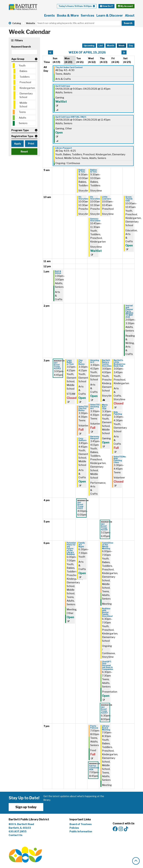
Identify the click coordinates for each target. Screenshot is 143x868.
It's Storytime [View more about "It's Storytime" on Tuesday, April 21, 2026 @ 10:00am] (84, 198)
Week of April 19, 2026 (87, 52)
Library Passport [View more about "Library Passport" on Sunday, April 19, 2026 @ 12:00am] (64, 148)
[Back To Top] (136, 861)
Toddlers (24, 77)
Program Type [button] (20, 130)
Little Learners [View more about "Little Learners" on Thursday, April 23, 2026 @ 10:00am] (107, 198)
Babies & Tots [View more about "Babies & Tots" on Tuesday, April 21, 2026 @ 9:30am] (82, 171)
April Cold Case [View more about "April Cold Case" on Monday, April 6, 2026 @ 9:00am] (63, 86)
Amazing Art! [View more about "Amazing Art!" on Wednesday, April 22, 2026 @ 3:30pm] (95, 361)
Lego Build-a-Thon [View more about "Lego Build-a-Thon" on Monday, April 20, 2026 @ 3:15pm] (70, 362)
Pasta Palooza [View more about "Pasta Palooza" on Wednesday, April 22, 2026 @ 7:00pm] (94, 727)
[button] (77, 6)
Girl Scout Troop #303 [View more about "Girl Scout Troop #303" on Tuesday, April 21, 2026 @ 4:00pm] (80, 505)
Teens (22, 112)
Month (111, 46)
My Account (125, 6)
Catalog (17, 23)
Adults (22, 118)
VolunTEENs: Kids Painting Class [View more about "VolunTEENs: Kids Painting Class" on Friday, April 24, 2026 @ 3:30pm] (120, 460)
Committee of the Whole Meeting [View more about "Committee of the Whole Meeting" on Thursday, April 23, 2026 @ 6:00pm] (108, 546)
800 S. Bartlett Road (21, 824)
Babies (23, 71)
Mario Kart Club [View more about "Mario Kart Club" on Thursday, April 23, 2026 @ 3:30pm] (105, 407)
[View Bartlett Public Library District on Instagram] (121, 829)
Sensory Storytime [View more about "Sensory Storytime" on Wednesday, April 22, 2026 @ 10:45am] (95, 220)
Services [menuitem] (88, 15)
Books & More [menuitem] (68, 15)
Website (31, 23)
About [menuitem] (130, 15)
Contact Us (15, 835)
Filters (18, 40)
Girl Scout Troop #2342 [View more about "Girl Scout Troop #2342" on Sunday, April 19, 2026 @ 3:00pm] (57, 366)
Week (121, 46)
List (101, 46)
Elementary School (26, 95)
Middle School (23, 105)
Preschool (25, 82)
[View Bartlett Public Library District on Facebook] (115, 829)
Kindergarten (27, 88)
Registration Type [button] (22, 136)
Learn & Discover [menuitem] (110, 15)
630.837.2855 (18, 831)
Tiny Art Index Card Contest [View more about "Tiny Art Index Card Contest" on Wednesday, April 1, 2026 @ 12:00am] (69, 67)
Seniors (23, 123)
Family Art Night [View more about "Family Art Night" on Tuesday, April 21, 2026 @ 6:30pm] (82, 545)
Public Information (81, 831)
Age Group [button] (18, 59)
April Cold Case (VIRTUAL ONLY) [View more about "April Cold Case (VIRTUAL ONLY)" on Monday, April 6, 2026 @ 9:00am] (71, 117)
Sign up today (26, 807)
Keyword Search (21, 47)
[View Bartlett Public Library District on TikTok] (126, 829)
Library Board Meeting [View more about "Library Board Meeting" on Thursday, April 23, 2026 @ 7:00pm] (106, 728)
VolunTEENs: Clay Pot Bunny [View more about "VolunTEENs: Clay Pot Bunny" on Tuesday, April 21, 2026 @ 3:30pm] (85, 408)
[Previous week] (51, 52)
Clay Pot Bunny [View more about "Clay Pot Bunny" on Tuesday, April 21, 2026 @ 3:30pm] (82, 362)
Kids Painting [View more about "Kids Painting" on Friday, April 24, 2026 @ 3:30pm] (118, 413)
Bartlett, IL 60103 (20, 828)
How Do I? (106, 6)
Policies (74, 828)
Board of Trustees (81, 824)
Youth (22, 66)
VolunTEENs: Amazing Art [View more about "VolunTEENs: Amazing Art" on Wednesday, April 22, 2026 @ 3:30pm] (96, 407)
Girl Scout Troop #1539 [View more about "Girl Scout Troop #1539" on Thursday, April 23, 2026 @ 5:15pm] (104, 527)
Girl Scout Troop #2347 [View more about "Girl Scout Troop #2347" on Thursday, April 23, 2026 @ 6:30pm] (104, 710)
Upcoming (89, 46)
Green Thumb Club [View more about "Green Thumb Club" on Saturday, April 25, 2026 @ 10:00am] (129, 199)
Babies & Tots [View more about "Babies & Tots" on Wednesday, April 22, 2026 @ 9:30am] (94, 171)
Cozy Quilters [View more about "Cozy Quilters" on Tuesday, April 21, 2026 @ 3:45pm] (82, 439)
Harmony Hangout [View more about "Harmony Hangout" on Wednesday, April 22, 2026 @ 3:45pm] (95, 438)
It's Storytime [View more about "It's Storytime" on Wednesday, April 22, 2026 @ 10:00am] (95, 198)
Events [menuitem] (49, 15)
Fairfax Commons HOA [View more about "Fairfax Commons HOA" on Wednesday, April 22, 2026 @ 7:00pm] (94, 768)
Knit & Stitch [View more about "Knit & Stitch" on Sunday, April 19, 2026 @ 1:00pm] (58, 272)
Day (131, 46)
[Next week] (124, 52)
